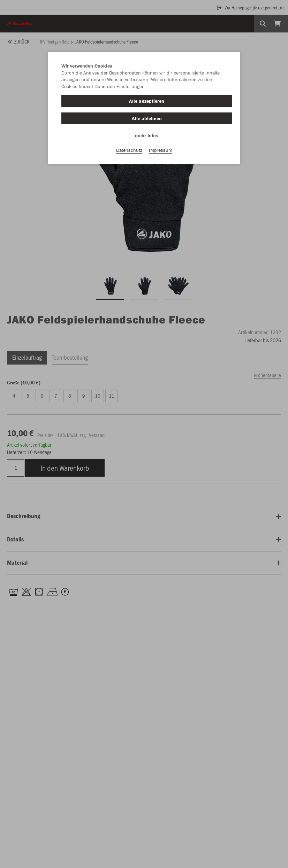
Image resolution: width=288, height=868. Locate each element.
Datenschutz (129, 150)
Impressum (161, 150)
